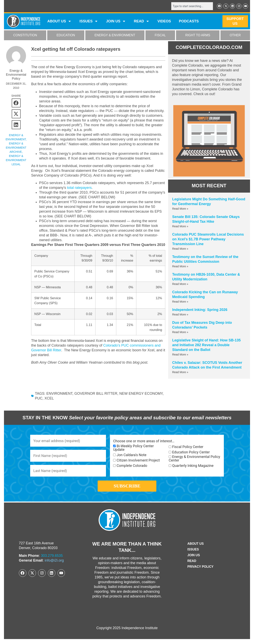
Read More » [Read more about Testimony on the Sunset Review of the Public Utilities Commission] (180, 266)
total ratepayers (79, 188)
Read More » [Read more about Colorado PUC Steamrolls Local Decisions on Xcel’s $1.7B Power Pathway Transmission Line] (180, 249)
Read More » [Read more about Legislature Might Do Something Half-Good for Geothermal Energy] (180, 209)
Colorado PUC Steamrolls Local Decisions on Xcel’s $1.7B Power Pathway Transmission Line (208, 239)
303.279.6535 (52, 561)
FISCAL (160, 35)
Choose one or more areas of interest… (144, 446)
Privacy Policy (200, 572)
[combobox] (192, 6)
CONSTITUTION (25, 35)
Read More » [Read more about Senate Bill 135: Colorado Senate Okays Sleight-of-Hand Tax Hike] (180, 226)
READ (142, 21)
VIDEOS (164, 21)
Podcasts (189, 21)
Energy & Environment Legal (16, 160)
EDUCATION (66, 35)
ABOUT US (59, 21)
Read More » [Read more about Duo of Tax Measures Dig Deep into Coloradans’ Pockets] (180, 332)
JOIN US (116, 21)
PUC (39, 403)
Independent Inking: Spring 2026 (200, 310)
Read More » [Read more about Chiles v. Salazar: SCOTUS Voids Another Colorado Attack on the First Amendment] (180, 372)
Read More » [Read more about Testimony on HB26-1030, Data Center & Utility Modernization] (180, 284)
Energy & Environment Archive (16, 148)
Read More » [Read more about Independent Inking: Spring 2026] (180, 314)
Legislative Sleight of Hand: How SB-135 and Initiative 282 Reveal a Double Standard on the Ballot (206, 345)
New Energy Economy (141, 398)
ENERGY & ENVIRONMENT (115, 35)
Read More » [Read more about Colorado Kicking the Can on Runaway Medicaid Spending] (180, 302)
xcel (49, 403)
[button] (16, 103)
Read (192, 566)
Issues (89, 21)
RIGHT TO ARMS (198, 35)
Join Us (193, 560)
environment (59, 398)
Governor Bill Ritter (96, 398)
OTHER (235, 35)
